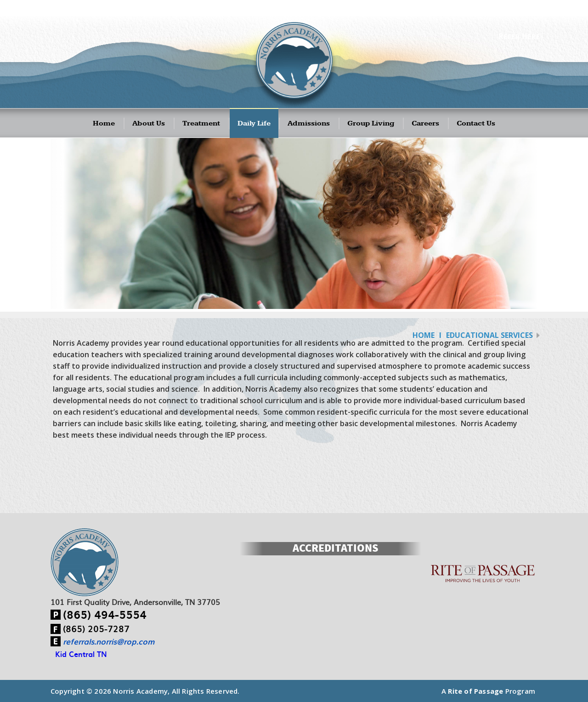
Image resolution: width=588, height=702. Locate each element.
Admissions (309, 123)
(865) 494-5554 (105, 614)
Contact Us (476, 123)
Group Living (371, 123)
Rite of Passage (475, 691)
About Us (149, 123)
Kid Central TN (81, 654)
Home (104, 123)
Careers (425, 123)
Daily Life (254, 123)
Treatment (201, 123)
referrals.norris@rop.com (109, 641)
